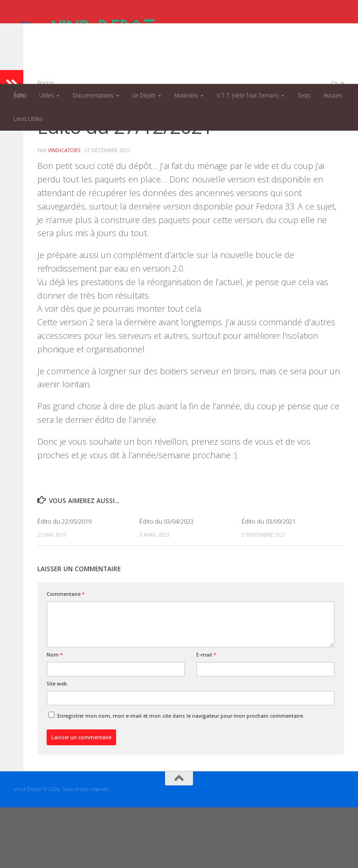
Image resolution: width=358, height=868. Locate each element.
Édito (20, 95)
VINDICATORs (64, 211)
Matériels (186, 95)
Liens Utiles (28, 119)
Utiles (46, 95)
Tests (304, 95)
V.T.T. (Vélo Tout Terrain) (248, 95)
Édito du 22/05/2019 (64, 582)
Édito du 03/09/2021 (268, 582)
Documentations (93, 95)
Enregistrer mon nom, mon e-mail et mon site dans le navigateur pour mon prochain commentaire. (181, 777)
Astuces (333, 95)
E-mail (206, 715)
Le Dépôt (144, 95)
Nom (55, 715)
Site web (57, 744)
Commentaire (66, 655)
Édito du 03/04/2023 (166, 582)
